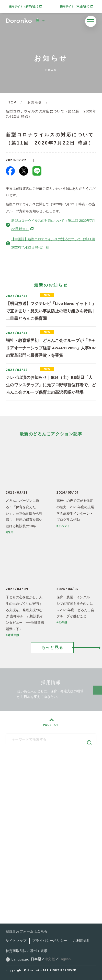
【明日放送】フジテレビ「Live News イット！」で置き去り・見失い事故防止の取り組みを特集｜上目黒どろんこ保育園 (51, 311)
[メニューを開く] (91, 21)
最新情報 (22, 839)
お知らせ (35, 102)
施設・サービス (28, 829)
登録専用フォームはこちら (27, 931)
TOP (12, 102)
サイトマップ (16, 941)
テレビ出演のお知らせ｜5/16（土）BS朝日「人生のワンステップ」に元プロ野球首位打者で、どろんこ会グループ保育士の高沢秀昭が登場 (51, 385)
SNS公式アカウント (49, 794)
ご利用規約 (82, 941)
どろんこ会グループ (49, 767)
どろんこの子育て (30, 818)
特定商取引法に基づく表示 (27, 951)
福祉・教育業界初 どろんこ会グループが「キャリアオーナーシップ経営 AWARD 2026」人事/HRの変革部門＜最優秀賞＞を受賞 (51, 348)
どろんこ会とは (28, 808)
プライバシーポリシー (50, 941)
